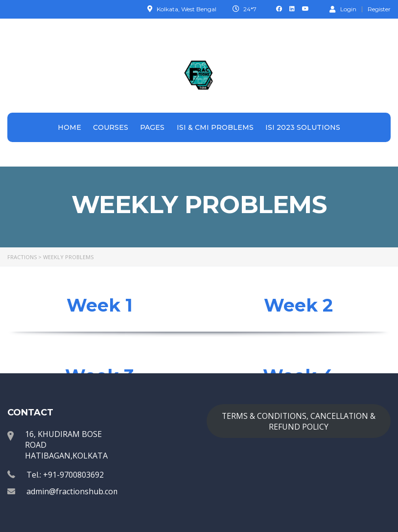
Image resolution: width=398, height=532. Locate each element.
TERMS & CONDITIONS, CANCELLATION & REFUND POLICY (299, 421)
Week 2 (298, 305)
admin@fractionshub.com (73, 491)
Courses (111, 127)
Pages (152, 127)
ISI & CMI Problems (215, 127)
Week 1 (100, 305)
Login (343, 9)
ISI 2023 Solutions (303, 127)
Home (70, 127)
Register (379, 9)
